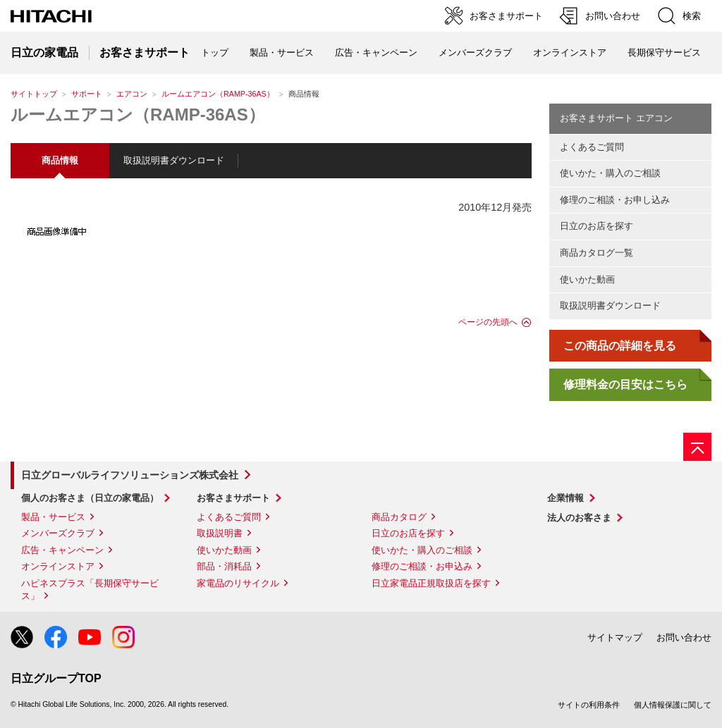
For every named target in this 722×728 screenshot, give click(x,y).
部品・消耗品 (224, 566)
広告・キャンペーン (62, 550)
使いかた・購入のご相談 (610, 173)
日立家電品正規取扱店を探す (431, 583)
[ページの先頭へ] (697, 447)
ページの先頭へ (488, 322)
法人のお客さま (579, 518)
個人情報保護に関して (673, 705)
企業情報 (565, 498)
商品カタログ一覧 (596, 253)
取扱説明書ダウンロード (174, 160)
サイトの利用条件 (589, 705)
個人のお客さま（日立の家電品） (90, 498)
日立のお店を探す (596, 226)
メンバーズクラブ (475, 53)
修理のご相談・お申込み (422, 566)
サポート (87, 94)
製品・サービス (53, 517)
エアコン (132, 94)
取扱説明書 (220, 533)
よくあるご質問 (592, 147)
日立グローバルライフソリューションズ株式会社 (130, 475)
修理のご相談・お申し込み (615, 200)
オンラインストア (570, 53)
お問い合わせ (684, 637)
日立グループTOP (56, 678)
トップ (215, 53)
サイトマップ (615, 637)
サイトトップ (34, 94)
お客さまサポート (233, 498)
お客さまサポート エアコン (616, 118)
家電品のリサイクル (238, 583)
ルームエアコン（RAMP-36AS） (218, 94)
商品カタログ (399, 517)
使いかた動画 (587, 279)
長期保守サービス (664, 53)
